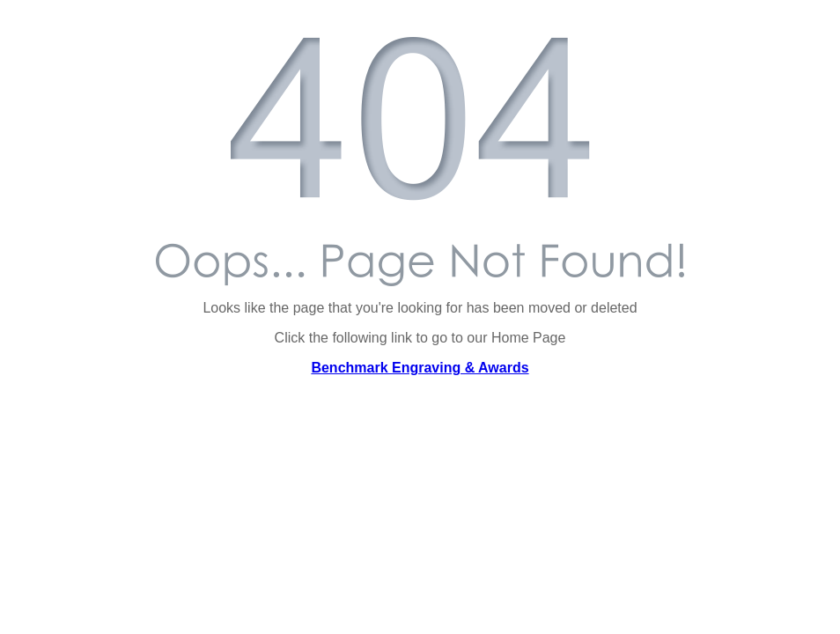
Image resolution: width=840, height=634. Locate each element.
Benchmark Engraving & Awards (420, 368)
